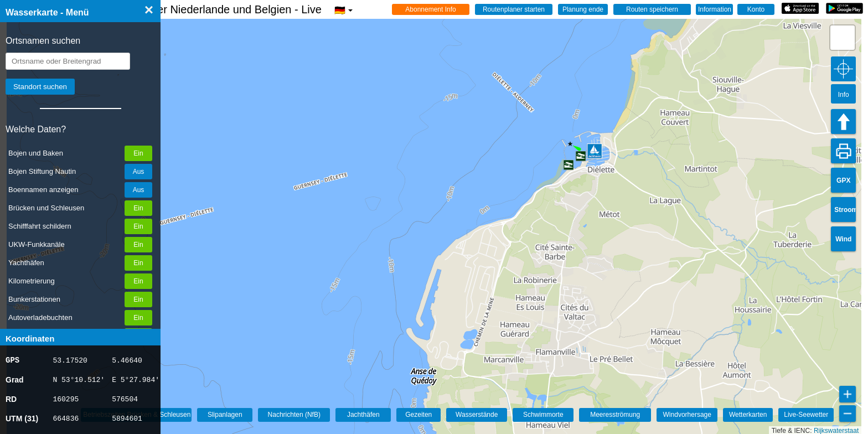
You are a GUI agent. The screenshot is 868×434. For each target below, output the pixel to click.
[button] (843, 38)
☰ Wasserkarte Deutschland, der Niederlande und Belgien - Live (184, 9)
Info (844, 95)
